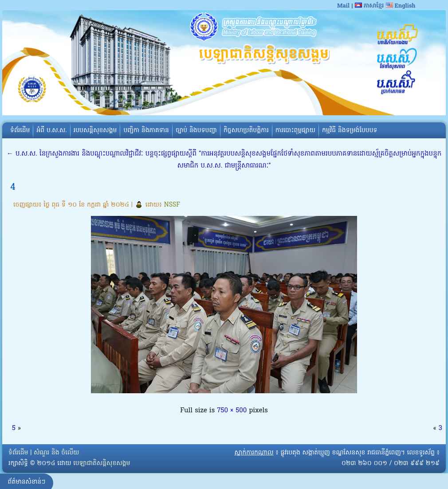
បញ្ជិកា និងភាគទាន (146, 131)
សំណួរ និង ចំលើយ (56, 453)
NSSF (172, 205)
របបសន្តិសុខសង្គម (95, 131)
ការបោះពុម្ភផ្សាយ (295, 131)
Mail (343, 6)
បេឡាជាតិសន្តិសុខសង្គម (102, 464)
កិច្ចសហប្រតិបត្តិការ (246, 131)
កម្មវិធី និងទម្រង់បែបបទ (350, 131)
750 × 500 (232, 411)
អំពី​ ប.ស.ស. (51, 131)
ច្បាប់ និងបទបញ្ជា (196, 131)
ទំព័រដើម (20, 131)
